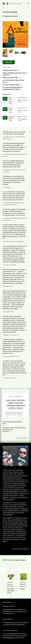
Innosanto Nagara (11, 16)
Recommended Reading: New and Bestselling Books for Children (12, 88)
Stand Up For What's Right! (10, 77)
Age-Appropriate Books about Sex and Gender (14, 81)
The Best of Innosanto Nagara (11, 85)
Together (23, 589)
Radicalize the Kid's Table (10, 70)
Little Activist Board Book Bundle (11, 591)
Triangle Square (7, 619)
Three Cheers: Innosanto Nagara (12, 422)
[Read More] (9, 62)
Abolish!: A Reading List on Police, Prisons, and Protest (15, 74)
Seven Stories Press (15, 4)
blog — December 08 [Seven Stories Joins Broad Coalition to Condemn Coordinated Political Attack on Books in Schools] (15, 397)
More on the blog (22, 438)
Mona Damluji (10, 586)
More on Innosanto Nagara (20, 549)
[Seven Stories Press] (7, 4)
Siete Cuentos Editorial (9, 631)
